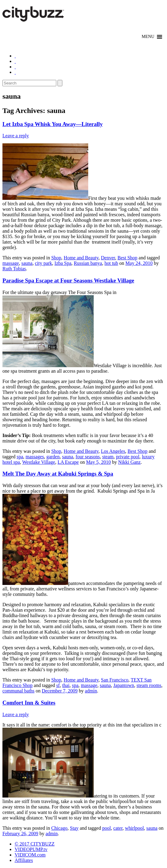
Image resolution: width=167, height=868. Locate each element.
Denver (108, 258)
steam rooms (149, 685)
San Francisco (115, 680)
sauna (27, 263)
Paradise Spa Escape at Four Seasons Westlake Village (68, 280)
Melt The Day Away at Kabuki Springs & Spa (58, 474)
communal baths (18, 691)
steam (108, 457)
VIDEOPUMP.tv (31, 849)
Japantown (124, 685)
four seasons (88, 457)
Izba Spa (63, 263)
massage (11, 263)
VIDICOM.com (30, 855)
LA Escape (68, 462)
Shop (56, 258)
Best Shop (127, 258)
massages (35, 457)
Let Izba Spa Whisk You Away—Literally (53, 124)
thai (66, 685)
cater (118, 828)
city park (43, 263)
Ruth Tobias (14, 269)
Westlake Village (39, 462)
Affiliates (24, 860)
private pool (128, 457)
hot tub (111, 263)
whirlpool (134, 828)
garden (53, 457)
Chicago (59, 828)
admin (91, 691)
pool (106, 828)
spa (20, 457)
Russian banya (88, 263)
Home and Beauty (81, 258)
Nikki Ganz (129, 462)
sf (58, 685)
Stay (74, 828)
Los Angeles (113, 451)
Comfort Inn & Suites (29, 703)
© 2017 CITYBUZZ (35, 844)
